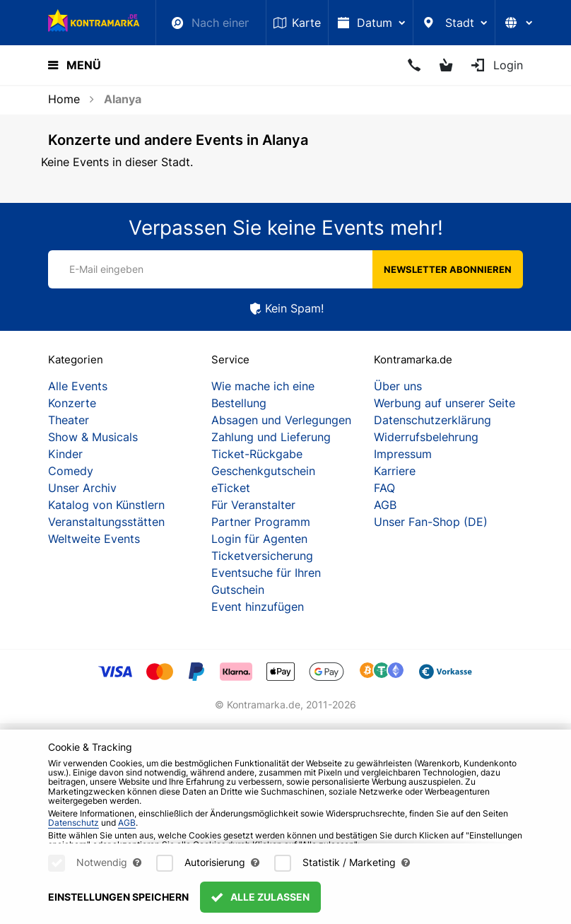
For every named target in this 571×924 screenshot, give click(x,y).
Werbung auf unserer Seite (445, 403)
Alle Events (78, 386)
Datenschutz (73, 823)
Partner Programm (261, 522)
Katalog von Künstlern (106, 505)
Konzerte (72, 403)
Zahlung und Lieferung (271, 437)
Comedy (71, 471)
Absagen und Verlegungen (281, 420)
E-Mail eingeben (106, 269)
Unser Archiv (82, 488)
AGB (385, 505)
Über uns (398, 386)
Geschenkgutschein (263, 471)
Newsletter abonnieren (448, 269)
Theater (69, 420)
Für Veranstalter (253, 505)
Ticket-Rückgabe (257, 454)
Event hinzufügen (258, 607)
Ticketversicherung (262, 556)
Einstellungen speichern (118, 897)
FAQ (384, 488)
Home (64, 99)
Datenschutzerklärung (432, 420)
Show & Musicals (93, 437)
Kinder (65, 454)
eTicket (231, 488)
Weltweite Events (94, 539)
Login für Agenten (259, 539)
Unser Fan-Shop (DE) (431, 522)
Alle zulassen (260, 897)
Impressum (403, 454)
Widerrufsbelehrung (426, 437)
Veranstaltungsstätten (106, 522)
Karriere (395, 471)
